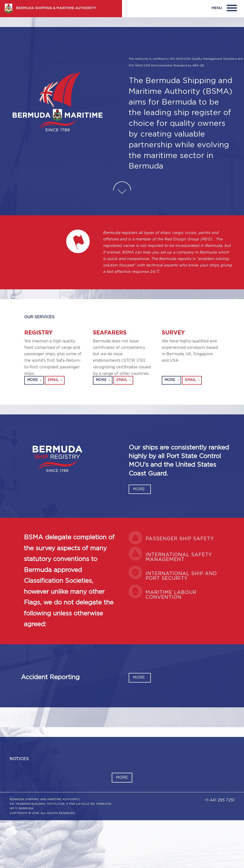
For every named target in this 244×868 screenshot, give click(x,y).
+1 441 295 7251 (220, 800)
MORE (33, 380)
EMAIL (53, 380)
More (122, 778)
